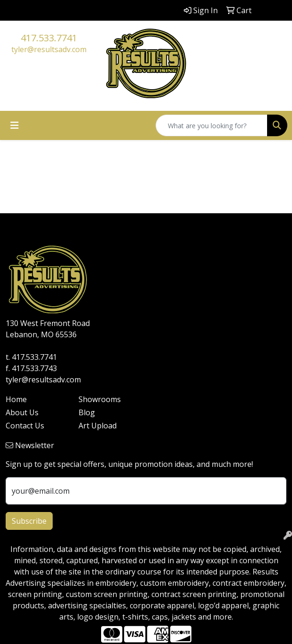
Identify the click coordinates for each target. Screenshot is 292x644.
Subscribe (29, 521)
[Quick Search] (212, 125)
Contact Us (25, 426)
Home (16, 399)
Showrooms (100, 399)
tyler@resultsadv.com (49, 49)
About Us (22, 412)
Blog (87, 412)
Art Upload (98, 426)
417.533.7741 (49, 38)
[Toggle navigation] (15, 125)
